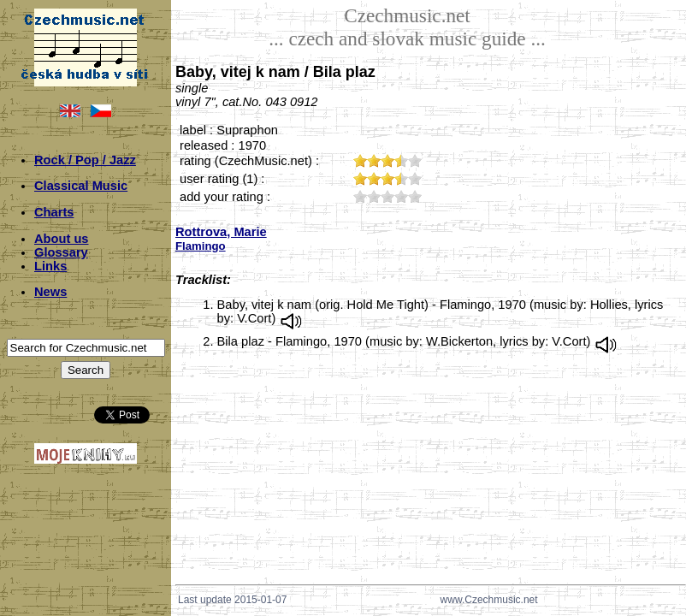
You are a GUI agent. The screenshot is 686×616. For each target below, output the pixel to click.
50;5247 (415, 196)
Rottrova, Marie (221, 232)
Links (50, 266)
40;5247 (401, 196)
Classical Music (81, 186)
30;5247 (387, 196)
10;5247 (360, 196)
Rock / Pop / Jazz (85, 160)
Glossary (61, 252)
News (50, 292)
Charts (54, 212)
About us (62, 239)
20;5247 (374, 196)
